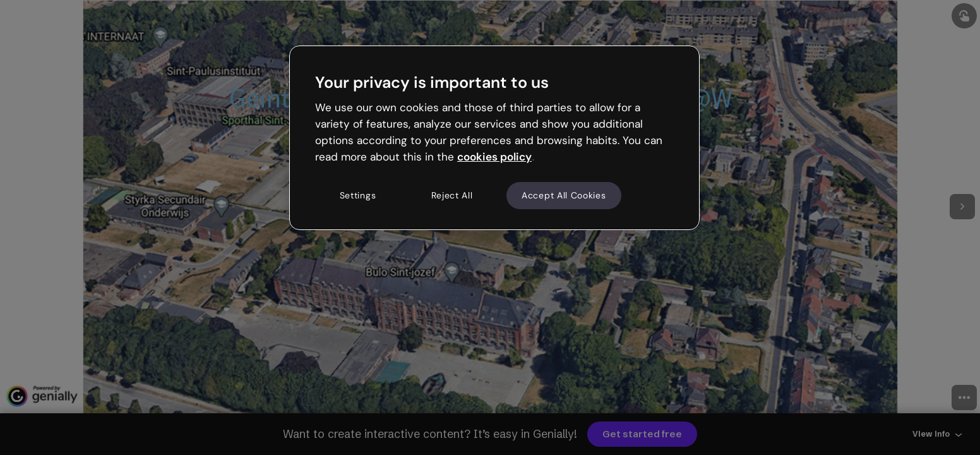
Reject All (452, 195)
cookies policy (494, 157)
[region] (494, 138)
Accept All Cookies (564, 195)
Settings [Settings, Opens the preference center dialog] (358, 195)
